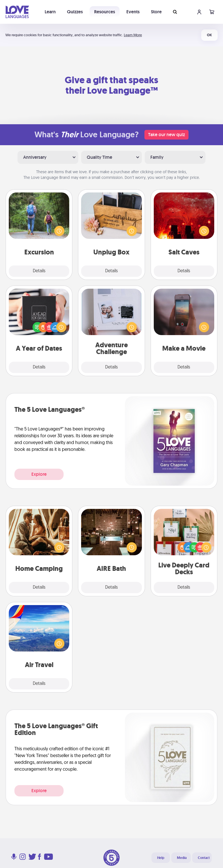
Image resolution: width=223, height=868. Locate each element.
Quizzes (75, 12)
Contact (204, 858)
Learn (50, 12)
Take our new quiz (166, 135)
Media (182, 858)
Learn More (133, 35)
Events (133, 12)
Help (161, 858)
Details (39, 271)
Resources (105, 12)
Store (156, 12)
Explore (39, 474)
